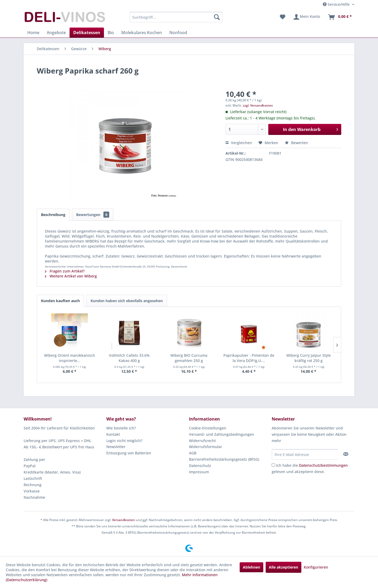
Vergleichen (239, 143)
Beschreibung (53, 215)
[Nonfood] (178, 33)
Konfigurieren (316, 567)
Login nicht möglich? (124, 441)
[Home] (33, 33)
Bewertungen (93, 215)
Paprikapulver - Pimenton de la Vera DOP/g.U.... (249, 358)
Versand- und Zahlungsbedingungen (222, 434)
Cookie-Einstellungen (208, 428)
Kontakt (113, 434)
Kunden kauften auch (60, 301)
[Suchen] (217, 17)
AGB (193, 453)
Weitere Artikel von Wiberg (71, 276)
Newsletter (116, 447)
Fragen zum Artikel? (65, 271)
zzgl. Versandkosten (258, 105)
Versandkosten (124, 520)
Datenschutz (200, 466)
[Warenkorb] (340, 17)
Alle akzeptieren (283, 567)
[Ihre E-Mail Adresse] (305, 454)
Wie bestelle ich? (121, 428)
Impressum (199, 472)
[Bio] (111, 33)
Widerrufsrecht (202, 441)
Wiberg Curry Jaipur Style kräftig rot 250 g (309, 358)
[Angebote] (56, 33)
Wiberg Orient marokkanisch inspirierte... (70, 358)
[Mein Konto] (306, 17)
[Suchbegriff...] (176, 17)
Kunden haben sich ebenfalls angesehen (127, 301)
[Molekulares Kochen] (142, 33)
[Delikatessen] (87, 33)
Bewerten (296, 143)
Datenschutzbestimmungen (323, 465)
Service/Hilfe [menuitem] (337, 4)
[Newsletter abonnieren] (346, 454)
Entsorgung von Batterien (129, 453)
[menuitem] (176, 17)
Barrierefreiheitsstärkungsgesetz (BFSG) (224, 459)
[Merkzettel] (283, 17)
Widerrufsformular (206, 447)
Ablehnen (251, 567)
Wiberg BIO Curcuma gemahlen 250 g (189, 358)
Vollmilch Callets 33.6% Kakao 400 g (129, 358)
